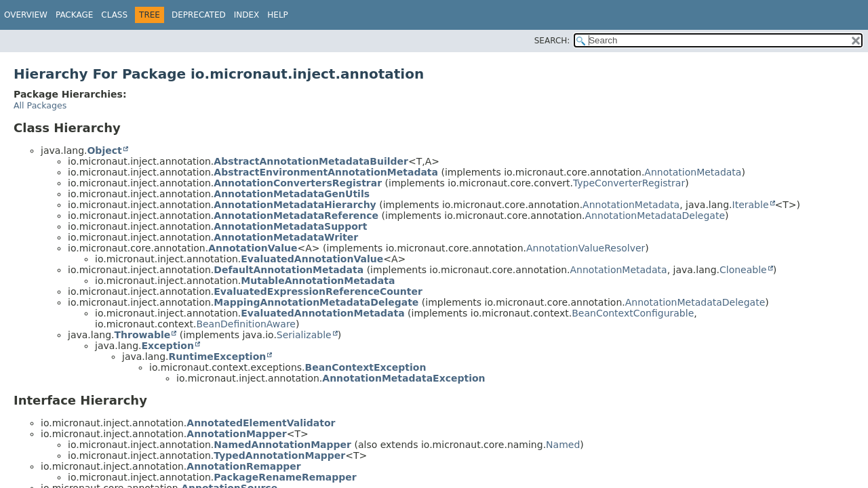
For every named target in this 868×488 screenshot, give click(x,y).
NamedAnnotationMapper (282, 445)
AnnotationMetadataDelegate (655, 216)
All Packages (40, 105)
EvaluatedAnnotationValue (312, 259)
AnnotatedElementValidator (261, 423)
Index (247, 15)
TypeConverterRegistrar (629, 183)
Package (74, 15)
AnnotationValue (253, 248)
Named (563, 445)
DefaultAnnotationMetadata (289, 270)
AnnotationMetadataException (403, 378)
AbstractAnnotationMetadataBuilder (311, 161)
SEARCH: (552, 41)
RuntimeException (217, 357)
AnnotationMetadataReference (296, 216)
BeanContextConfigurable (633, 313)
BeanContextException (366, 367)
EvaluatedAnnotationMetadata (322, 313)
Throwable (142, 335)
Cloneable (743, 270)
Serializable (304, 335)
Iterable (751, 205)
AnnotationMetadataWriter (286, 237)
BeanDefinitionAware (246, 324)
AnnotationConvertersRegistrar (298, 183)
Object (104, 150)
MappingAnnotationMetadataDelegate (316, 302)
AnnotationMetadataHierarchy (295, 205)
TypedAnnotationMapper (279, 455)
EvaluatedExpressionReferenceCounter (318, 291)
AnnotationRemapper (243, 466)
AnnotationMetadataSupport (290, 226)
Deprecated (199, 15)
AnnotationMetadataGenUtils (292, 194)
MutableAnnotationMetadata (318, 281)
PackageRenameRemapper (285, 477)
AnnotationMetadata (693, 172)
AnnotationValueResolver (586, 248)
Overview (26, 15)
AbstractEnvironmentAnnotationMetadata (326, 172)
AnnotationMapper (236, 434)
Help (278, 15)
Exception (167, 346)
